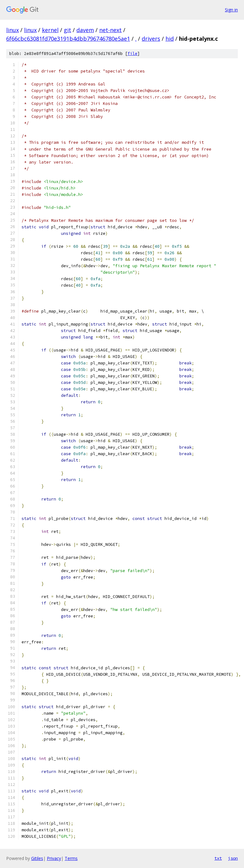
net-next (110, 30)
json (233, 858)
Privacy (54, 858)
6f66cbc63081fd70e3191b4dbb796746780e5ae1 (68, 39)
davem (85, 30)
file (132, 54)
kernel (50, 30)
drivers (151, 39)
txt (218, 858)
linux (12, 30)
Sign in (231, 10)
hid (170, 39)
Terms (71, 858)
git (67, 30)
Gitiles (37, 858)
